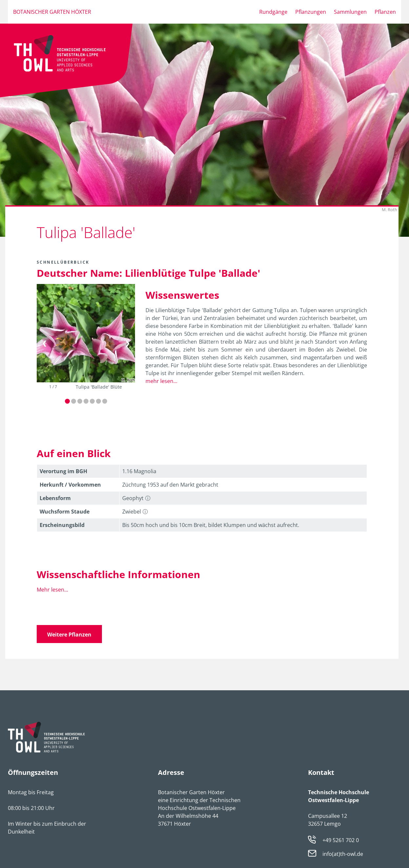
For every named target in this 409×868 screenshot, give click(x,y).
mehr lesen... (161, 381)
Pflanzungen (311, 12)
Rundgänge (273, 12)
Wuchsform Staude (65, 512)
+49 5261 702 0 (341, 840)
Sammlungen (350, 12)
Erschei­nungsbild (62, 525)
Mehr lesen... (52, 590)
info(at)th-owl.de (343, 854)
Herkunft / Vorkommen (70, 485)
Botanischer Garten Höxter (52, 12)
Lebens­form (55, 498)
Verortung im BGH (63, 471)
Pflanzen (385, 12)
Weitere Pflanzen (69, 635)
